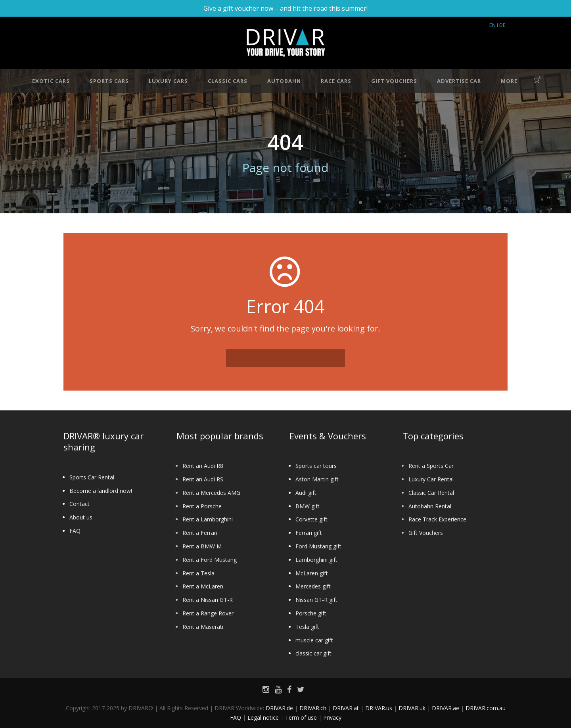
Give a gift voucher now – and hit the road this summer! (285, 8)
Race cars (336, 81)
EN (492, 25)
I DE (501, 25)
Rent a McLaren (203, 586)
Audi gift (306, 493)
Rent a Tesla (198, 573)
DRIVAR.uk (412, 708)
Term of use (301, 717)
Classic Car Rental (431, 493)
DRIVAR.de (279, 708)
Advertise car (459, 81)
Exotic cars (51, 81)
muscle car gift (314, 640)
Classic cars (228, 81)
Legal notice (263, 717)
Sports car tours (316, 466)
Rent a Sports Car (431, 466)
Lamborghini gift (316, 560)
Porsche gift (311, 613)
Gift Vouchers (426, 533)
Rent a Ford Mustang (210, 560)
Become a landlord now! (101, 491)
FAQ (75, 531)
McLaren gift (312, 573)
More (509, 81)
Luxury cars (168, 81)
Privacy (332, 717)
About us (81, 517)
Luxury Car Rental (431, 479)
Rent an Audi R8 (203, 466)
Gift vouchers (394, 81)
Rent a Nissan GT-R (208, 600)
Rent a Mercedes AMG (211, 493)
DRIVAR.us (379, 708)
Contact (80, 504)
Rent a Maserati (203, 627)
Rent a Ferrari (200, 533)
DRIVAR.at (346, 708)
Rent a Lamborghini (208, 519)
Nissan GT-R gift (316, 600)
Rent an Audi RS (203, 479)
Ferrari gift (309, 533)
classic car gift (313, 653)
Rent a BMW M (202, 546)
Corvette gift (311, 519)
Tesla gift (307, 627)
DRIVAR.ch (313, 708)
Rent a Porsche (202, 506)
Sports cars (109, 81)
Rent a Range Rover (208, 613)
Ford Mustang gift (318, 546)
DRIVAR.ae (445, 708)
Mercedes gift (313, 586)
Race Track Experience (437, 519)
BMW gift (308, 506)
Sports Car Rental (92, 477)
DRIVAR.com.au (486, 708)
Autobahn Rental (430, 506)
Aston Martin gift (317, 479)
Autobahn (284, 81)
